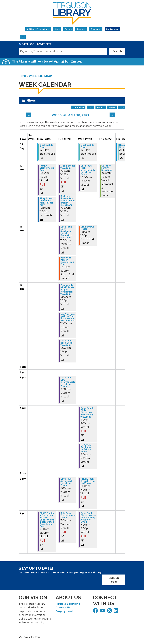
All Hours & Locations (38, 29)
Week (112, 107)
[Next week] (112, 115)
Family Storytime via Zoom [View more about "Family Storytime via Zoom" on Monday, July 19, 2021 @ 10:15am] (47, 168)
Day (122, 107)
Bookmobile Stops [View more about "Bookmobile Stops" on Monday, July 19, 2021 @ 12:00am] (47, 146)
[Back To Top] (72, 637)
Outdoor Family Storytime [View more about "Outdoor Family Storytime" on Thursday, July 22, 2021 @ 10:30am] (107, 168)
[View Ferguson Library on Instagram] (110, 612)
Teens (68, 29)
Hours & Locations (68, 604)
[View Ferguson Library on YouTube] (103, 612)
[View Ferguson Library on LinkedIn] (116, 612)
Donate (81, 29)
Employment (64, 611)
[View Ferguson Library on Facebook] (96, 612)
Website (45, 44)
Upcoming (78, 107)
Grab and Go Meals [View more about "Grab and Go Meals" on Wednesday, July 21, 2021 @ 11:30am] (87, 228)
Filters (32, 101)
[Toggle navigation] (23, 37)
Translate (96, 29)
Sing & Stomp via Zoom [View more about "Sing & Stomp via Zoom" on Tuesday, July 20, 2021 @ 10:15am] (68, 167)
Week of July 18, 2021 (71, 115)
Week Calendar (40, 76)
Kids (57, 29)
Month (101, 107)
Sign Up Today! (114, 580)
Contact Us (63, 608)
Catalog (28, 44)
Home (23, 76)
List (90, 107)
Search (117, 51)
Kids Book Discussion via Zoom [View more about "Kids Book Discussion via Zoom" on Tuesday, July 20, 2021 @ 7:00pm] (68, 515)
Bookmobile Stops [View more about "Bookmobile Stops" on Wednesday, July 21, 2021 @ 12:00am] (88, 146)
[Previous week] (29, 115)
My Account (112, 29)
